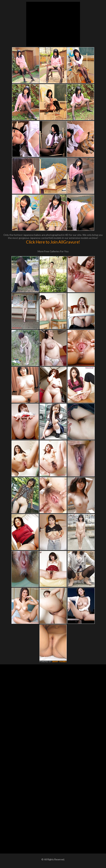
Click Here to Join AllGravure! (53, 242)
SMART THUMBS (59, 662)
